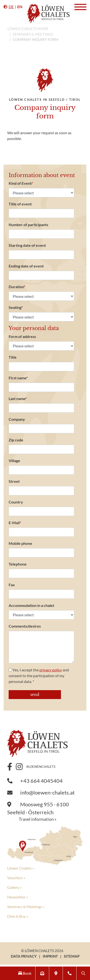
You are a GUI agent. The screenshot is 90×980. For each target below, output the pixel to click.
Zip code (16, 440)
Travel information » (38, 819)
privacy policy (51, 670)
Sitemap (72, 956)
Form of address (22, 336)
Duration (17, 287)
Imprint (50, 956)
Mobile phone (20, 543)
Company (17, 419)
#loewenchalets (41, 767)
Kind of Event (21, 183)
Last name (18, 398)
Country (16, 502)
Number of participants (28, 225)
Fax (12, 585)
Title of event (20, 204)
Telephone (18, 564)
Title (13, 357)
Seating (16, 307)
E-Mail (15, 523)
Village (14, 461)
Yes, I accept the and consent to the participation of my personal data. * (39, 676)
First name (18, 378)
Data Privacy (24, 956)
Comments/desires (25, 626)
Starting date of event (27, 245)
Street (14, 481)
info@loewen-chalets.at (41, 792)
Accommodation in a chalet (31, 605)
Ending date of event (26, 266)
